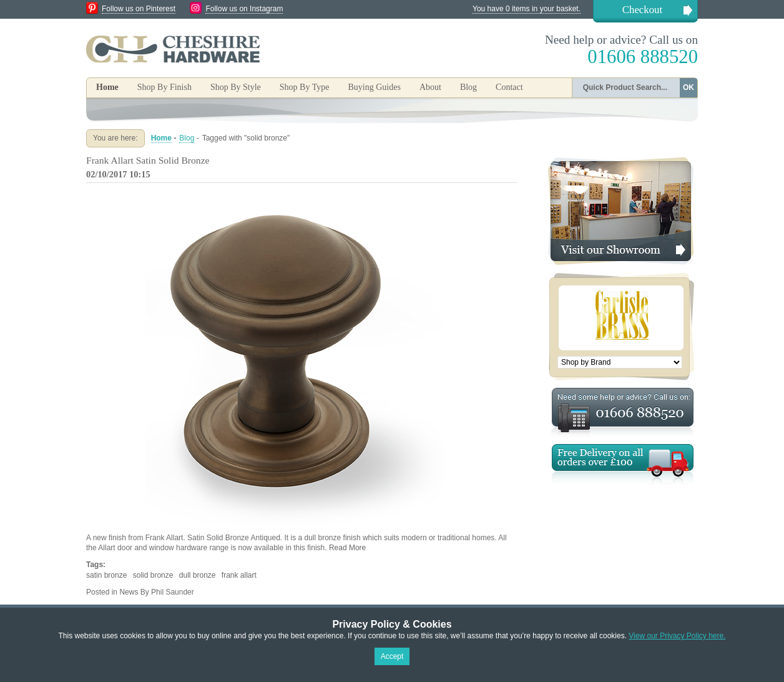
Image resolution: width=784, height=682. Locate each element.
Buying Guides (374, 87)
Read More (347, 548)
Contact (509, 87)
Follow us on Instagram (244, 9)
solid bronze (153, 575)
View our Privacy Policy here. (677, 636)
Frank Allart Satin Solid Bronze (148, 160)
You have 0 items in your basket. (527, 9)
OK (688, 87)
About (430, 87)
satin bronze (106, 575)
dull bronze (198, 575)
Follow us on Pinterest (139, 9)
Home (107, 87)
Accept (392, 656)
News (129, 592)
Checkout (642, 10)
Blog (468, 87)
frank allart (239, 575)
